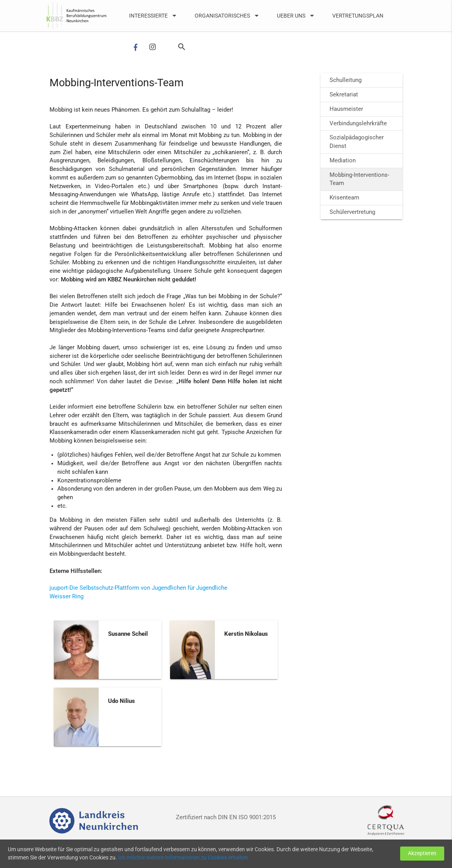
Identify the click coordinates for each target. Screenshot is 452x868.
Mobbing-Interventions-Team (359, 179)
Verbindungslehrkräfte (358, 124)
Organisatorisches (228, 16)
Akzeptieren (421, 853)
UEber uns (297, 16)
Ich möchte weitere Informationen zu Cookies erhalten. (227, 858)
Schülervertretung (352, 212)
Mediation (343, 161)
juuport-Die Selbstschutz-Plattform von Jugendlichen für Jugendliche (138, 588)
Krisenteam (344, 198)
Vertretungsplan (358, 16)
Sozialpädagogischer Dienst (357, 142)
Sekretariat (344, 95)
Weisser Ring (66, 597)
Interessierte (154, 16)
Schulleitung (346, 80)
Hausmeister (346, 109)
